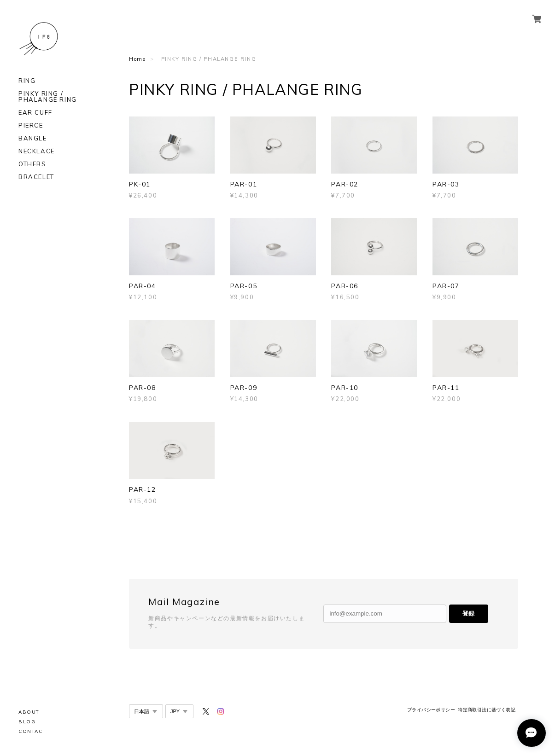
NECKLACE (37, 151)
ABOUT (29, 712)
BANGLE (33, 138)
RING (27, 81)
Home (137, 59)
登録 (468, 614)
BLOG (27, 722)
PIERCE (31, 125)
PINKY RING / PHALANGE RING (48, 97)
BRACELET (36, 177)
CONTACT (32, 731)
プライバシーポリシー (431, 710)
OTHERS (32, 164)
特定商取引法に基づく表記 (487, 710)
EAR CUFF (35, 113)
